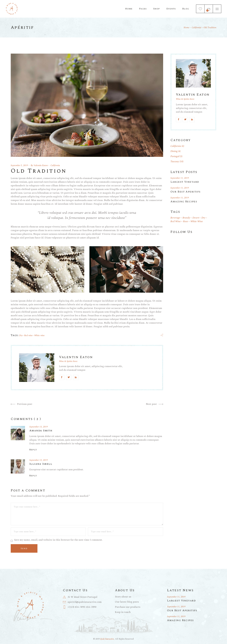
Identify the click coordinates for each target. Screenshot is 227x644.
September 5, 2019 (19, 165)
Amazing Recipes (184, 202)
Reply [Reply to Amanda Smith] (33, 450)
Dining (174, 151)
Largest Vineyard (185, 182)
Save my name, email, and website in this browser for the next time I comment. (58, 540)
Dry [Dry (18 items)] (203, 218)
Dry (21, 335)
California (196, 28)
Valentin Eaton (41, 165)
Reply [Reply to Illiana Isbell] (33, 476)
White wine (39, 335)
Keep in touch (123, 612)
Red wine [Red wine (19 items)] (176, 221)
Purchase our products (128, 607)
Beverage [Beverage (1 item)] (175, 218)
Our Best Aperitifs (186, 192)
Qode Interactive (107, 639)
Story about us (123, 597)
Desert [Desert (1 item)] (196, 218)
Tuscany (175, 162)
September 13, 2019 (39, 427)
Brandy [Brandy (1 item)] (186, 218)
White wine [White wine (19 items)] (197, 221)
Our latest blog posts (127, 602)
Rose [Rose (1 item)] (186, 221)
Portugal (175, 156)
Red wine (28, 335)
